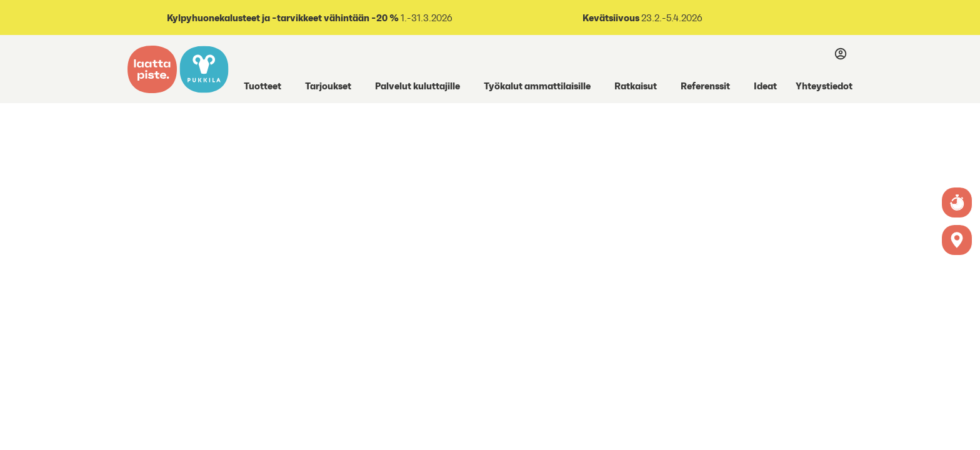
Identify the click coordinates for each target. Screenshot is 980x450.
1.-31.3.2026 (309, 18)
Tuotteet (262, 86)
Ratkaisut (636, 86)
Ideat (765, 86)
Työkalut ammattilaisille (537, 86)
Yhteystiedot (824, 86)
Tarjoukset (328, 86)
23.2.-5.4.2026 (671, 18)
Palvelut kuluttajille (417, 86)
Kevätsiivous (611, 17)
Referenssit (705, 86)
